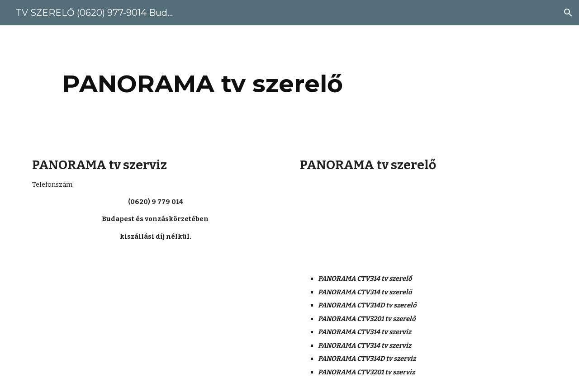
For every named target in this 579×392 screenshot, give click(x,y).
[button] (568, 13)
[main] (203, 84)
